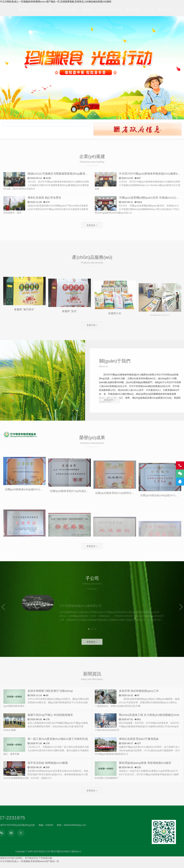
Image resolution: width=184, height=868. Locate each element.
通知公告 (88, 10)
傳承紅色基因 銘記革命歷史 (44, 209)
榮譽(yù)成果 (133, 10)
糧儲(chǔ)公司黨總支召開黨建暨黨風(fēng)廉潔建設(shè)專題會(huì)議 (70, 185)
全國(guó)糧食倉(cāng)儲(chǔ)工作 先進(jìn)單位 (33, 515)
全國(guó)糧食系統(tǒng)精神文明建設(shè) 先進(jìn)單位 (128, 521)
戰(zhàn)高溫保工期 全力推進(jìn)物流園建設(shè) (149, 726)
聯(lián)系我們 (166, 10)
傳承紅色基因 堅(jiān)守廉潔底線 (139, 750)
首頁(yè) (23, 10)
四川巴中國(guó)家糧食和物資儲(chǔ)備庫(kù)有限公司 (20, 435)
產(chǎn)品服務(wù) (109, 10)
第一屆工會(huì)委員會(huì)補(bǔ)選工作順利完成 (58, 750)
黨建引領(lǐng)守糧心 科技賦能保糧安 (50, 726)
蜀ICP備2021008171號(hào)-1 (161, 851)
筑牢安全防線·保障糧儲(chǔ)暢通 (48, 774)
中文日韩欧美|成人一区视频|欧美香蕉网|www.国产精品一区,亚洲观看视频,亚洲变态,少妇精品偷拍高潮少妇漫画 (56, 2)
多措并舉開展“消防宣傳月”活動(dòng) (50, 702)
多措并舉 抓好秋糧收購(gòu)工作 (139, 702)
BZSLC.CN (140, 851)
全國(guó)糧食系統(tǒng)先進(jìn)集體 (72, 519)
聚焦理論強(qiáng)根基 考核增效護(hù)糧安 (145, 774)
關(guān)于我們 (42, 10)
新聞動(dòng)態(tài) (67, 10)
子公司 (149, 10)
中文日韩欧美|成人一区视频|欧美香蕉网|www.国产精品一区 (30, 861)
